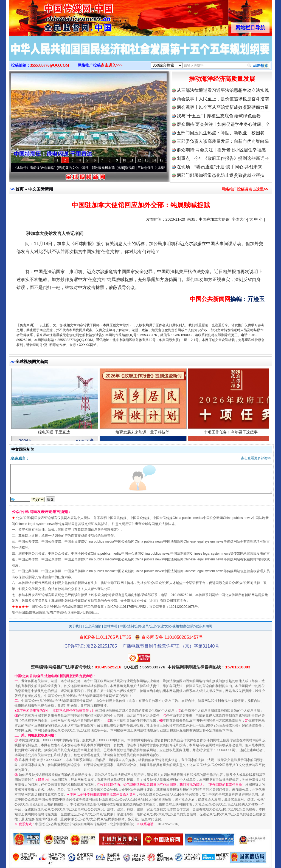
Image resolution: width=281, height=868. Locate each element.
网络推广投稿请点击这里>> (245, 189)
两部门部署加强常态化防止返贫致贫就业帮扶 (221, 175)
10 (124, 160)
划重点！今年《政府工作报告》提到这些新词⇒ (223, 158)
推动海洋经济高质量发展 (222, 79)
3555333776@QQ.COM (50, 65)
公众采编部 (93, 626)
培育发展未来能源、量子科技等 (143, 434)
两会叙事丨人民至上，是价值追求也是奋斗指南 (223, 99)
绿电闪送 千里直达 (55, 434)
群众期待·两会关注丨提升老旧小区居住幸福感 (221, 150)
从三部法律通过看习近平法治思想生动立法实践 (223, 90)
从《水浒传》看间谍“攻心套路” (36, 168)
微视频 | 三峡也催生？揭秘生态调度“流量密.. (161, 168)
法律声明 (111, 626)
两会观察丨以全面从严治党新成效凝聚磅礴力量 (223, 107)
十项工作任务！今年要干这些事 (231, 434)
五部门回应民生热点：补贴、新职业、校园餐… (223, 133)
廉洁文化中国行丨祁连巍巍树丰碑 (93, 168)
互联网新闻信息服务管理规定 (96, 530)
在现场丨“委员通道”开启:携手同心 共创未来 (219, 167)
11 (132, 160)
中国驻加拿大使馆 (214, 219)
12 (139, 160)
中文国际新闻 (41, 189)
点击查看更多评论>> (256, 458)
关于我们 (75, 626)
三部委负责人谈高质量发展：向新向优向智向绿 (223, 141)
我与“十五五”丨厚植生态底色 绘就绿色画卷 (219, 116)
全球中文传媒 (54, 16)
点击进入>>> (112, 65)
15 (161, 160)
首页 (19, 189)
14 (154, 160)
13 (147, 160)
